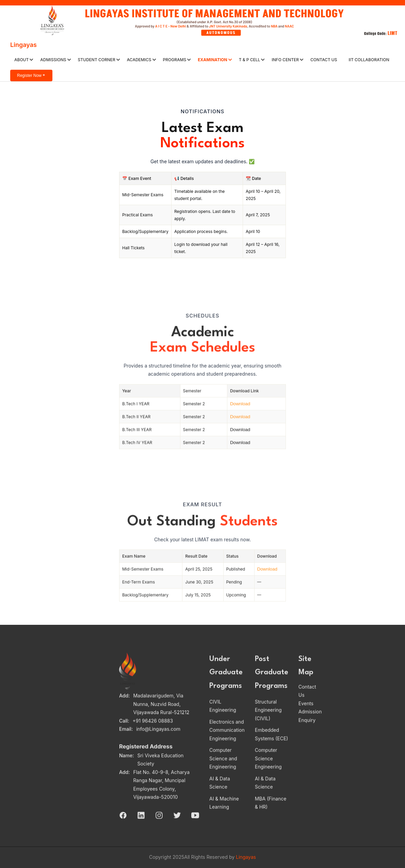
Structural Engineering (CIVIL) (268, 720)
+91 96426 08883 (153, 731)
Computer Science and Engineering (223, 769)
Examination (215, 60)
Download (240, 414)
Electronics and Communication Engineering (227, 740)
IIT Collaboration (369, 60)
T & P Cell (252, 60)
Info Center (288, 60)
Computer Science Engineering (268, 769)
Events (306, 713)
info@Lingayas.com (158, 739)
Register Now (31, 76)
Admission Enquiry (310, 726)
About (24, 60)
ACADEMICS (142, 60)
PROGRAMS (177, 60)
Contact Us (324, 60)
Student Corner (99, 60)
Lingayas (23, 45)
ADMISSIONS (55, 60)
